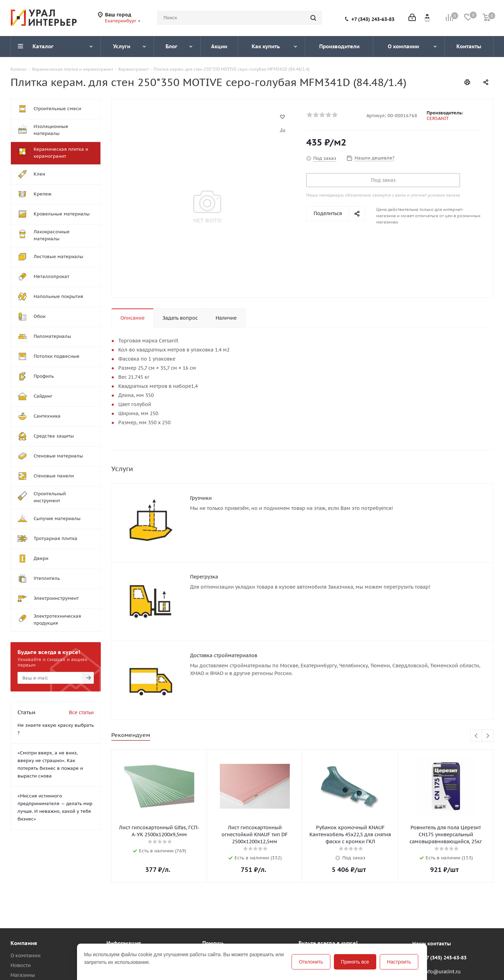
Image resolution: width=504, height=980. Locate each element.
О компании (26, 925)
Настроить (399, 962)
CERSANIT (438, 118)
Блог (208, 925)
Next (488, 706)
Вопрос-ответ (219, 935)
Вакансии (22, 954)
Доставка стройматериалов (224, 635)
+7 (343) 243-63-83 (373, 19)
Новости (21, 935)
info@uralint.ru (442, 941)
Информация (124, 913)
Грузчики (201, 498)
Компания (24, 913)
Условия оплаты (126, 935)
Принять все (355, 962)
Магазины (23, 945)
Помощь (117, 925)
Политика (22, 964)
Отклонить (311, 962)
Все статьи (81, 712)
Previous (477, 706)
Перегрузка (204, 567)
